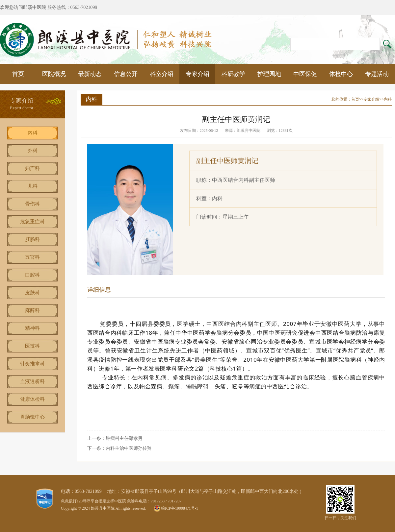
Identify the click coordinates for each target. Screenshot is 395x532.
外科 (33, 151)
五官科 (32, 257)
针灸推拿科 (32, 364)
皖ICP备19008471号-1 (180, 508)
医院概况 (54, 74)
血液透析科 (32, 381)
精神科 (32, 328)
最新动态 (90, 74)
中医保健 (305, 74)
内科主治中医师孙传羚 (129, 448)
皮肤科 (32, 293)
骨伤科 (32, 204)
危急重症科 (32, 222)
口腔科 (32, 275)
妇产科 (32, 168)
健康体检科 (32, 399)
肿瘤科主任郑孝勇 (124, 438)
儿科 (33, 186)
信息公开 (126, 74)
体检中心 (341, 74)
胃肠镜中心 (32, 417)
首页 (18, 74)
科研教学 (233, 74)
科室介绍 (162, 74)
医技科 (32, 346)
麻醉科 (32, 310)
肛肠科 (32, 239)
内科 (33, 133)
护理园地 (269, 74)
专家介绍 (197, 74)
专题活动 (377, 74)
